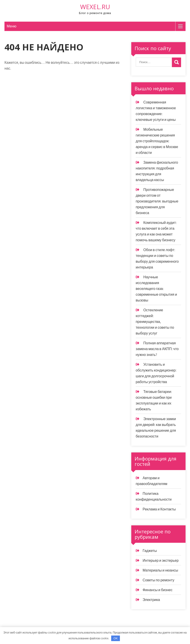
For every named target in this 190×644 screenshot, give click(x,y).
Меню (11, 26)
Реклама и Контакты (159, 509)
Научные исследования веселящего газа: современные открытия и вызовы (156, 289)
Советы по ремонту (159, 580)
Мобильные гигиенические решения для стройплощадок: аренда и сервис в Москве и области (157, 141)
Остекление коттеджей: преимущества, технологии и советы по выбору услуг (155, 322)
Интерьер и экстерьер (161, 560)
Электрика (151, 600)
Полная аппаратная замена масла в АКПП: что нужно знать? (157, 349)
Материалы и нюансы (160, 570)
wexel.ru (95, 7)
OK (116, 638)
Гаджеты (150, 551)
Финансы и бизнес (158, 590)
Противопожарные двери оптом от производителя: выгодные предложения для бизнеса (157, 201)
